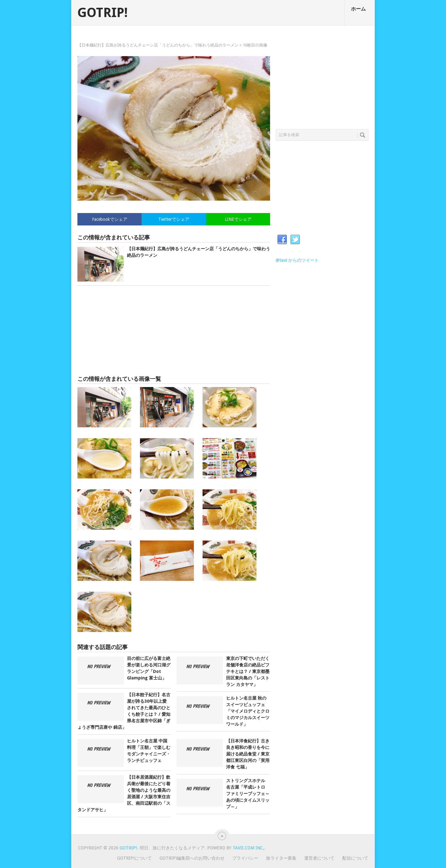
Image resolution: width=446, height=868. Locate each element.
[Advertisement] (174, 331)
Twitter (295, 240)
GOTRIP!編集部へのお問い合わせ (192, 858)
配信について (355, 858)
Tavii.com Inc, (248, 848)
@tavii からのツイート (297, 260)
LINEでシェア (238, 219)
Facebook (282, 240)
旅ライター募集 (281, 858)
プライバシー (245, 858)
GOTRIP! (103, 13)
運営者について (319, 858)
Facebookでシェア (110, 219)
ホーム (358, 9)
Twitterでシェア (174, 219)
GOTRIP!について (134, 858)
